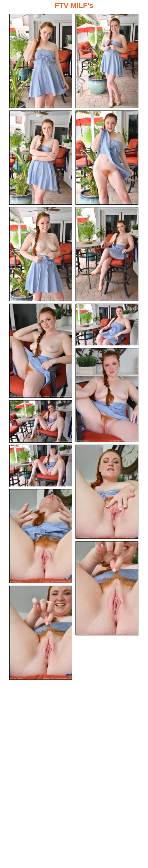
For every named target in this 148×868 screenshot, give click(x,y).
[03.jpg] (41, 158)
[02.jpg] (107, 61)
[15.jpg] (41, 633)
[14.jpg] (107, 588)
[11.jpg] (41, 466)
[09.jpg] (107, 395)
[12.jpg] (107, 492)
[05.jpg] (41, 254)
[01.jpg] (41, 61)
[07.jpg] (41, 351)
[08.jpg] (107, 325)
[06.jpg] (107, 254)
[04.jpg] (107, 158)
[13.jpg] (41, 536)
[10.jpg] (41, 421)
